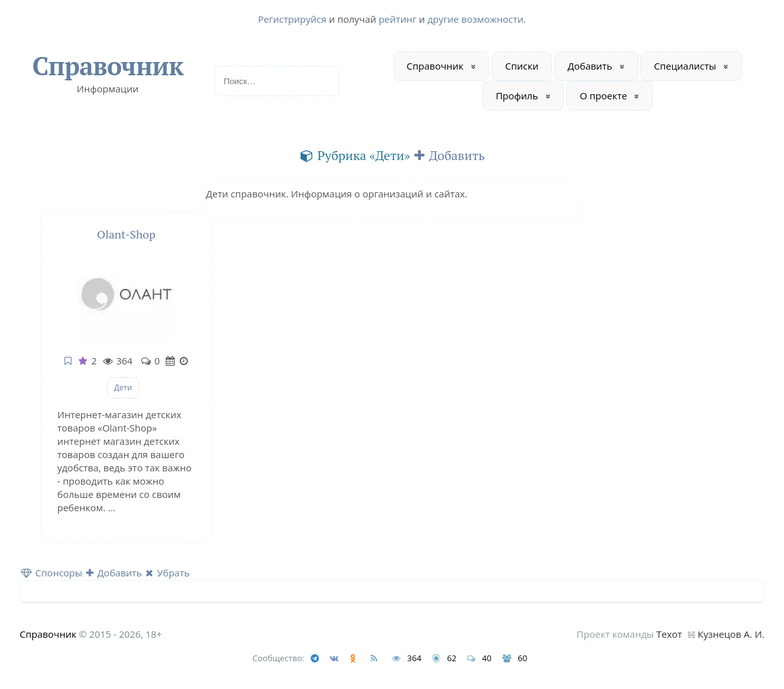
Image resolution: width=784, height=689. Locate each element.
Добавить (590, 66)
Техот (669, 634)
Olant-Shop (126, 234)
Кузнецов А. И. (731, 634)
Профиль (517, 96)
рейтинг (397, 19)
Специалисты (685, 66)
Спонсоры (52, 573)
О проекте (603, 96)
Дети (123, 388)
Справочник (108, 65)
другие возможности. (476, 19)
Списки (522, 66)
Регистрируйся (292, 19)
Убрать (168, 573)
